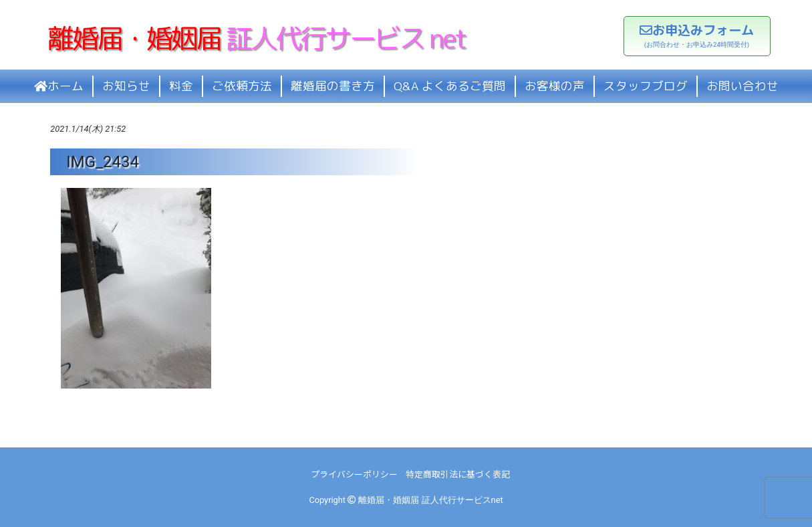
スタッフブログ (646, 86)
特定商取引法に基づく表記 (458, 474)
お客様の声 (555, 86)
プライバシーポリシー (354, 474)
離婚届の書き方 (333, 86)
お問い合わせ (742, 86)
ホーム (59, 86)
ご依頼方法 (242, 86)
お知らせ (126, 86)
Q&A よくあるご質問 (450, 86)
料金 (181, 86)
